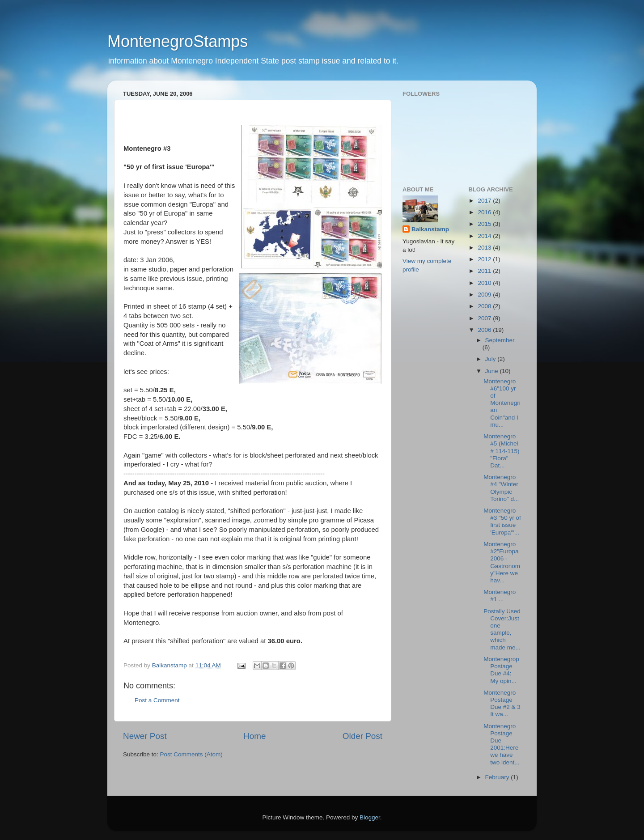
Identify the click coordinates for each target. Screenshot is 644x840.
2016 (485, 212)
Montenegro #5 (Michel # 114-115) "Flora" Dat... (501, 451)
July (491, 359)
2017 (485, 201)
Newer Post (145, 736)
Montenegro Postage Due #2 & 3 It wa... (502, 704)
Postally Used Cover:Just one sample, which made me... (502, 629)
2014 (485, 236)
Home (254, 736)
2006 (485, 330)
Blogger (370, 817)
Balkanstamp (430, 229)
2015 (485, 224)
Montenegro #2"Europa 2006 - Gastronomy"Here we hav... (502, 562)
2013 (485, 248)
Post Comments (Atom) (191, 754)
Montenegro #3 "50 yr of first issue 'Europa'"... (502, 522)
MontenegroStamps (178, 41)
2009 (485, 295)
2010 (485, 283)
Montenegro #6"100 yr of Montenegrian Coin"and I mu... (502, 403)
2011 (485, 271)
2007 (485, 318)
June (493, 371)
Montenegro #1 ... (500, 596)
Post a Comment (157, 700)
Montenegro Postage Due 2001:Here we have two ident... (501, 744)
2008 (485, 306)
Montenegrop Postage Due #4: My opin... (501, 670)
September (500, 340)
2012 (485, 259)
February (498, 777)
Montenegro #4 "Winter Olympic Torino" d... (501, 488)
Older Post (362, 736)
